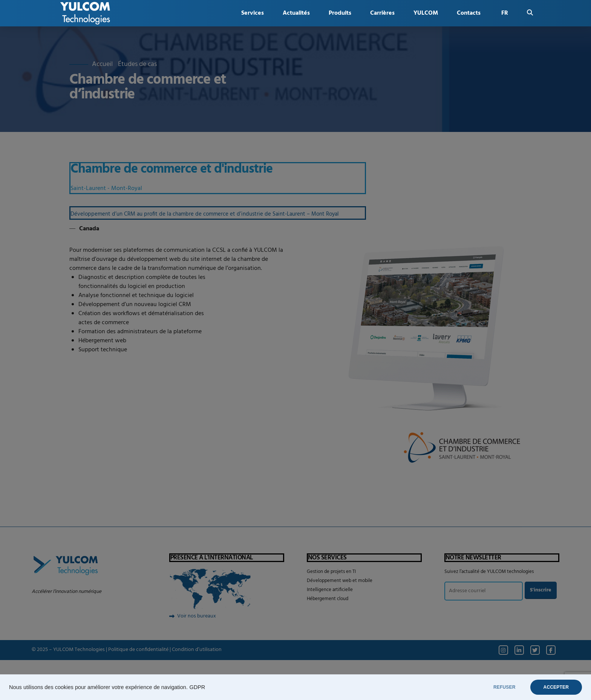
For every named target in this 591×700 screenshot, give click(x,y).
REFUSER (504, 687)
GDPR (197, 687)
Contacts (469, 13)
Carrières (382, 13)
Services (253, 13)
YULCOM (426, 13)
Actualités (296, 13)
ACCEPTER (556, 687)
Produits (340, 13)
